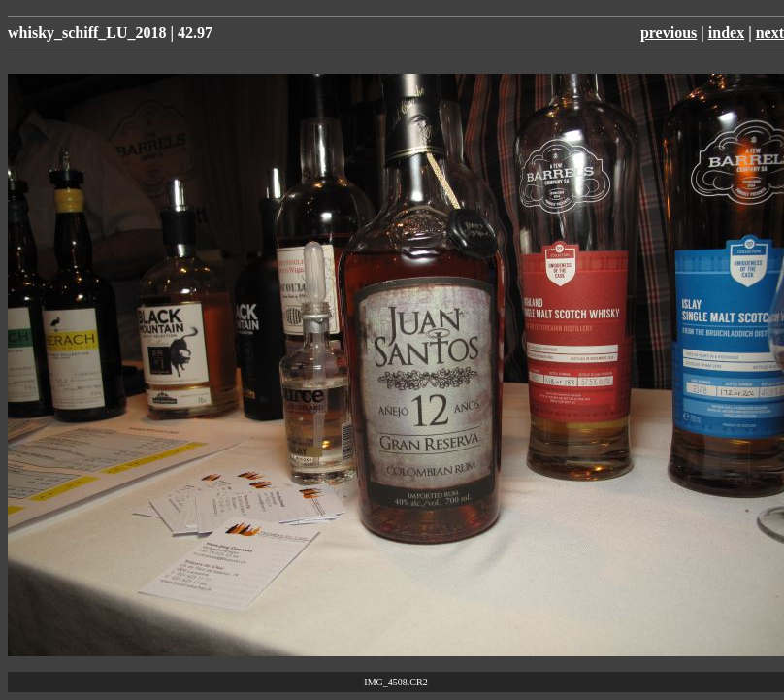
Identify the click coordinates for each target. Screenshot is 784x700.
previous (669, 33)
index (726, 33)
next (770, 33)
